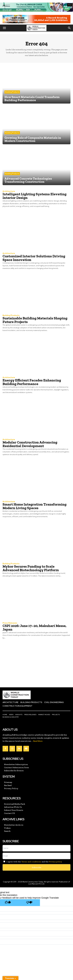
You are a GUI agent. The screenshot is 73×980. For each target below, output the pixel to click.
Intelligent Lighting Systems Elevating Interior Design (35, 196)
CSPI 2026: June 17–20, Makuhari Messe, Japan (34, 628)
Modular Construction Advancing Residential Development (30, 444)
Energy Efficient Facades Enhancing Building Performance (32, 382)
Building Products (12, 92)
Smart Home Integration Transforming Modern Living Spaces (35, 506)
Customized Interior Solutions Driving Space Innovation (34, 258)
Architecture (9, 191)
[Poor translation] (29, 903)
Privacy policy (55, 862)
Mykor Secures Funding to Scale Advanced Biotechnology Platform (31, 568)
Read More (38, 741)
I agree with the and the (32, 862)
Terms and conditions (31, 862)
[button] (4, 28)
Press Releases (10, 623)
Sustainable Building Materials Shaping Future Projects (35, 320)
